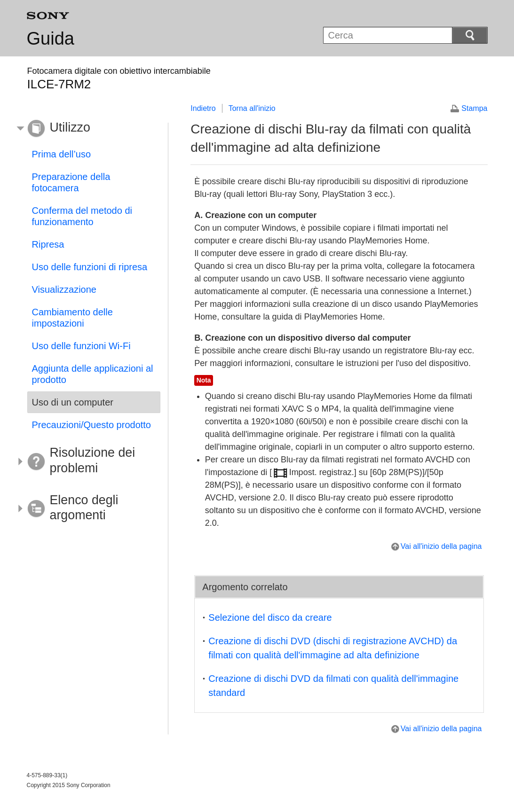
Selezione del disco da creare (270, 617)
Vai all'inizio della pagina (441, 546)
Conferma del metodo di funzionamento (82, 216)
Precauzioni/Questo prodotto (92, 425)
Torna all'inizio (252, 108)
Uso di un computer (73, 402)
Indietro (203, 108)
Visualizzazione (64, 289)
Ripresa (48, 244)
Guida (51, 39)
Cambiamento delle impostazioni (72, 318)
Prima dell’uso (62, 154)
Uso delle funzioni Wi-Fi (81, 346)
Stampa (474, 108)
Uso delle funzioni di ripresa (90, 267)
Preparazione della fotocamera (71, 182)
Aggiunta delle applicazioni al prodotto (93, 374)
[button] (87, 129)
